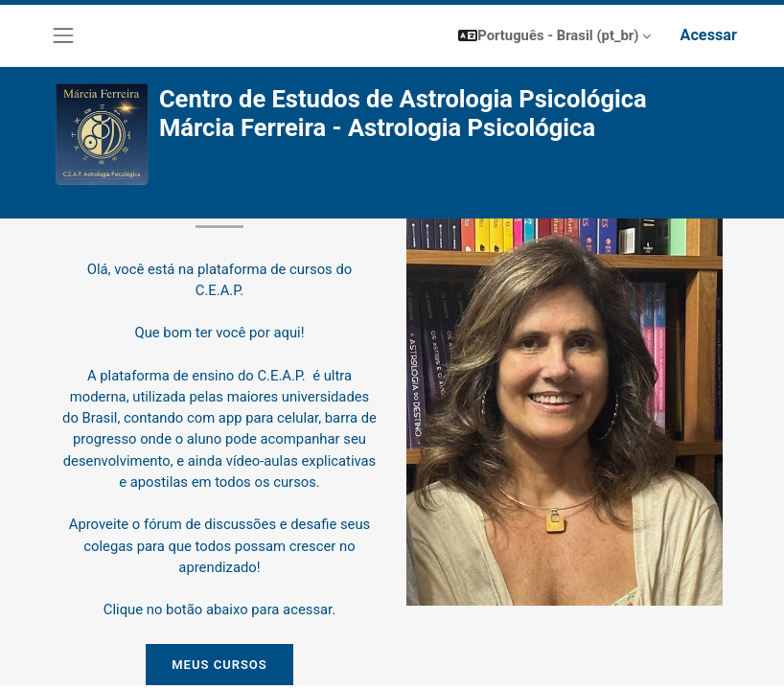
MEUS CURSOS (219, 665)
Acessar (708, 35)
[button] (554, 35)
